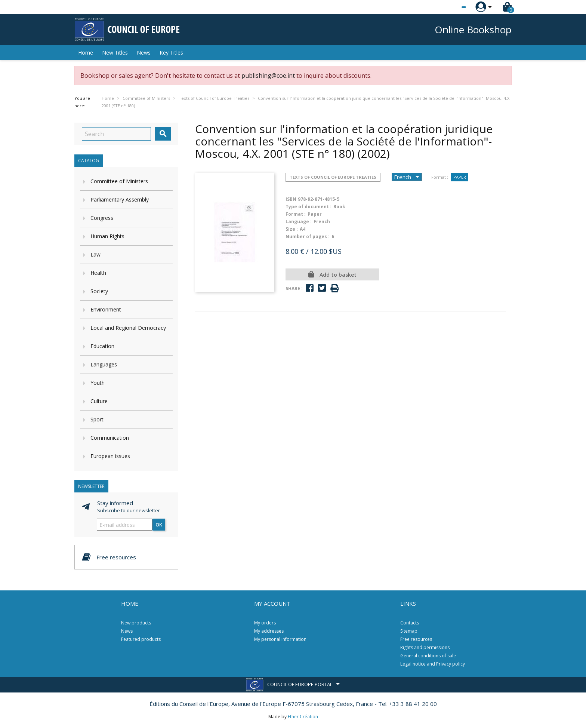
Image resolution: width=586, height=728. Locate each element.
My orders (265, 623)
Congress (102, 218)
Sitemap (409, 631)
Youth (98, 383)
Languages (104, 364)
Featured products (141, 639)
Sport (97, 419)
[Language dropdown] (450, 7)
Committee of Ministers (119, 181)
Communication (110, 438)
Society (99, 291)
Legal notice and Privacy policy (433, 664)
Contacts (410, 623)
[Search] (116, 134)
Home (86, 53)
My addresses (269, 631)
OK (159, 525)
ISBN (291, 199)
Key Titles (171, 53)
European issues (110, 456)
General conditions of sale (428, 656)
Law (95, 254)
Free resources (416, 639)
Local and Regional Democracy (128, 328)
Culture (99, 401)
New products (136, 623)
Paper (460, 177)
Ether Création (303, 717)
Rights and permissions (425, 647)
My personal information (280, 639)
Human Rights (107, 236)
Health (98, 273)
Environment (106, 309)
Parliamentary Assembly (120, 199)
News (144, 53)
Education (102, 346)
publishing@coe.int (268, 76)
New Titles (115, 53)
